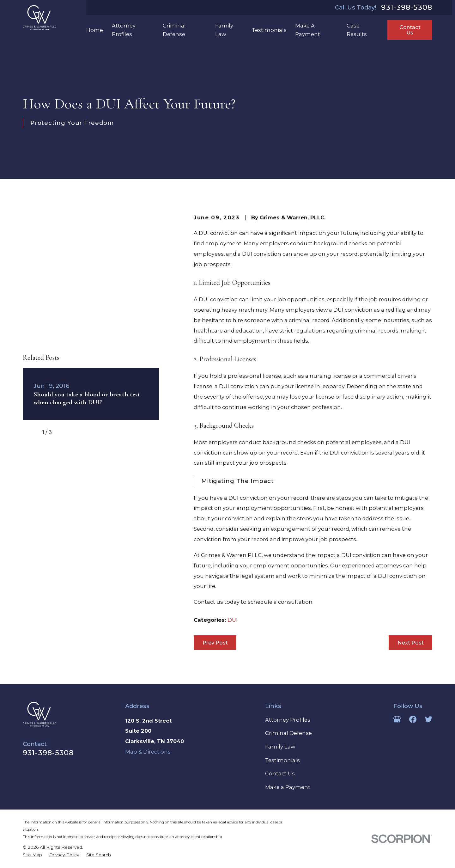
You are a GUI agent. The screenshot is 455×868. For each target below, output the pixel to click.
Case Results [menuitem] (357, 30)
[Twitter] (429, 719)
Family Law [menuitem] (224, 30)
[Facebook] (413, 719)
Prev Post (215, 643)
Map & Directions (148, 752)
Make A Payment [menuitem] (308, 30)
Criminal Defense (288, 733)
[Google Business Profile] (397, 719)
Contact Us (410, 30)
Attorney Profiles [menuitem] (124, 30)
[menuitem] (32, 855)
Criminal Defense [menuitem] (174, 30)
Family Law (280, 747)
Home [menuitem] (95, 30)
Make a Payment (288, 787)
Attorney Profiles (288, 720)
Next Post (411, 643)
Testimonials (282, 760)
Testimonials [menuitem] (269, 30)
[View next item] (64, 323)
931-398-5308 (407, 7)
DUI (233, 620)
